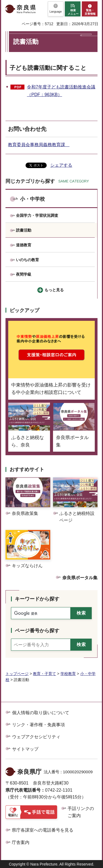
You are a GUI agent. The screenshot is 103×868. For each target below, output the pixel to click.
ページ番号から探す (37, 631)
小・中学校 (32, 199)
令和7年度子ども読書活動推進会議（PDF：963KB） (61, 91)
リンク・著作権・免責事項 (38, 725)
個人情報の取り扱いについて (41, 713)
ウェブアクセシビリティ (36, 737)
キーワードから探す (37, 599)
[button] (56, 9)
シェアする (61, 165)
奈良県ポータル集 (80, 578)
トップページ (17, 674)
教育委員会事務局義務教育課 (39, 145)
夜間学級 (24, 274)
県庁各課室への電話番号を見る (43, 830)
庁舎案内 (21, 842)
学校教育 (68, 674)
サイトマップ (25, 749)
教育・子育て (44, 674)
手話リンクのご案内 (81, 812)
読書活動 (24, 230)
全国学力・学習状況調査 (37, 215)
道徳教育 (24, 245)
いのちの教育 (27, 260)
